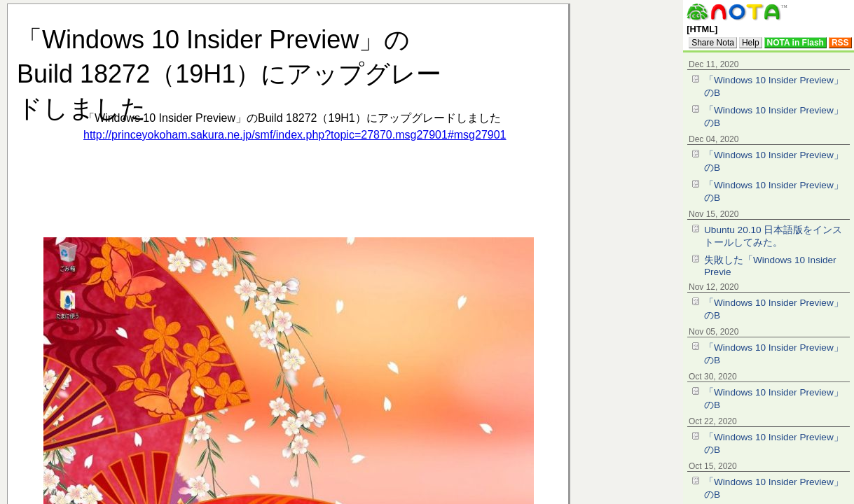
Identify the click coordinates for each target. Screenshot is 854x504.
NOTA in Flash (796, 43)
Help (751, 43)
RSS (840, 43)
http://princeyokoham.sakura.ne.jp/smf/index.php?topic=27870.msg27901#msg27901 (295, 135)
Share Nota (713, 43)
